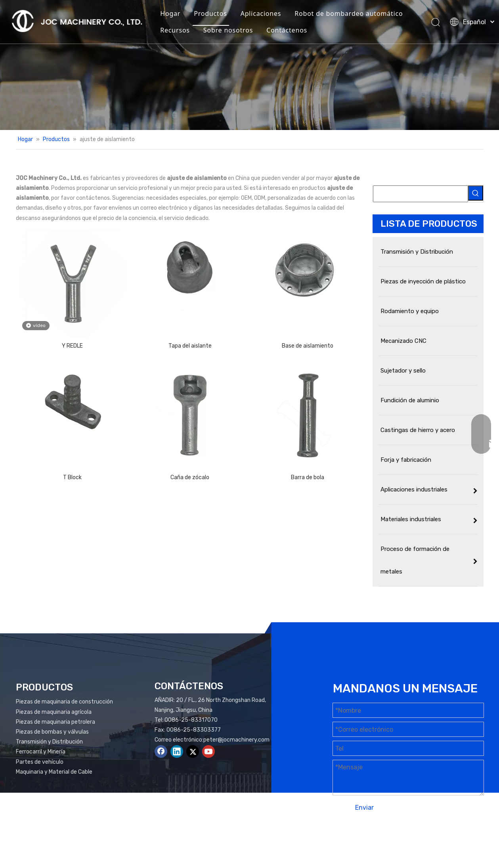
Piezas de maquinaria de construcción (64, 702)
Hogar (170, 13)
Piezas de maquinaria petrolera (55, 722)
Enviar (364, 808)
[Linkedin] (177, 751)
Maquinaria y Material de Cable (54, 772)
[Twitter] (193, 751)
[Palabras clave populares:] (476, 193)
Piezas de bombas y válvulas (52, 732)
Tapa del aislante (190, 346)
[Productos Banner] (250, 65)
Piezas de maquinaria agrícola (54, 712)
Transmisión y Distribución (49, 742)
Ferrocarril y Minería (41, 752)
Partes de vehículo (40, 762)
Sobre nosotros (228, 30)
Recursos (175, 30)
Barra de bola (308, 477)
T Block (72, 477)
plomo (471, 839)
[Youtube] (208, 751)
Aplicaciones (261, 13)
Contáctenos (287, 30)
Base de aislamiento (308, 346)
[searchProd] (421, 194)
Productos (210, 13)
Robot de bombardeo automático (349, 13)
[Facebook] (161, 751)
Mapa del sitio (406, 839)
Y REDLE (72, 346)
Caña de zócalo (190, 477)
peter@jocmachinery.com (236, 740)
